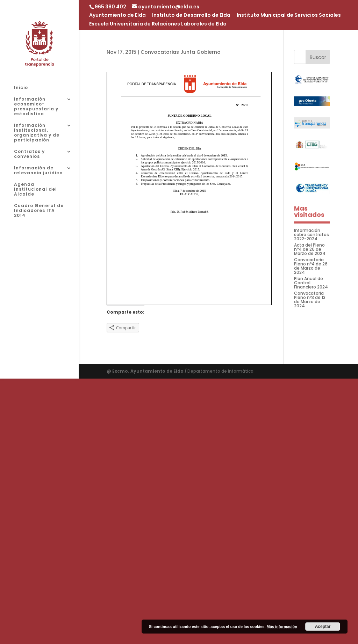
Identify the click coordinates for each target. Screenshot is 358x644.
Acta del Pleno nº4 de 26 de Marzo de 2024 (310, 249)
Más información (282, 627)
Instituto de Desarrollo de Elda (191, 16)
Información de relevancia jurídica (38, 171)
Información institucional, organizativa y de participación (37, 133)
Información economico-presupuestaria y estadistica (36, 107)
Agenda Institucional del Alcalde (35, 189)
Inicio (21, 88)
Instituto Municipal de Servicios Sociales (289, 16)
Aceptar (323, 627)
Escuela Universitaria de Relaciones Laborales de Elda (158, 24)
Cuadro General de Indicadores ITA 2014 (39, 211)
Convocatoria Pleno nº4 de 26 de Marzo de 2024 (311, 266)
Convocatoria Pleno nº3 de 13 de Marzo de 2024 (310, 299)
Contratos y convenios (29, 154)
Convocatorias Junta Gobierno (181, 52)
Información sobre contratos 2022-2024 (312, 235)
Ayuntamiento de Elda (117, 16)
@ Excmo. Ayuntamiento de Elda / (147, 371)
